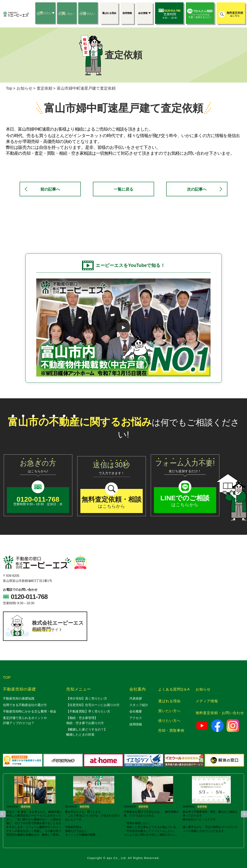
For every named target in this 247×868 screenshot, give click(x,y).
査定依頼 (44, 88)
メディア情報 (207, 701)
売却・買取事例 (171, 731)
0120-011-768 (29, 597)
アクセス (136, 718)
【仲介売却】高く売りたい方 (87, 698)
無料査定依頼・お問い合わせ (220, 713)
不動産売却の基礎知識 (19, 698)
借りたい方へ (169, 721)
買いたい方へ (169, 711)
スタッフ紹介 (139, 705)
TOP (7, 678)
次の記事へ (197, 189)
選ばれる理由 (169, 701)
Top (9, 88)
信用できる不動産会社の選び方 (25, 705)
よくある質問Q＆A (174, 689)
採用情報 (136, 724)
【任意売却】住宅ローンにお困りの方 (93, 705)
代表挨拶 (136, 698)
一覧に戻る (123, 189)
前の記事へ (50, 189)
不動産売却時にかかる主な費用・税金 (30, 711)
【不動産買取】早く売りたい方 (88, 711)
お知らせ (25, 88)
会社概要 (136, 711)
